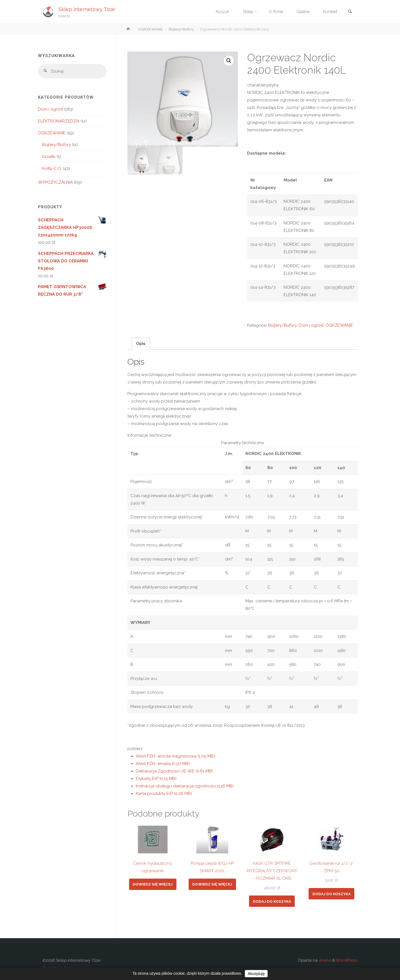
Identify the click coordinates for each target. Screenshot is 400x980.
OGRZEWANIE (150, 29)
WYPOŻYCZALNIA (55, 182)
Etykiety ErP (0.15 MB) (156, 779)
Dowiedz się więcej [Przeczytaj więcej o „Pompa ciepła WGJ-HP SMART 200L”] (212, 884)
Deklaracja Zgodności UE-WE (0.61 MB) (174, 771)
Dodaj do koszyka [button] (272, 901)
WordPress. (347, 960)
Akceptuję (256, 974)
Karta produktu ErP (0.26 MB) (164, 794)
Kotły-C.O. (52, 168)
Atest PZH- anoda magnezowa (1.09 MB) (175, 756)
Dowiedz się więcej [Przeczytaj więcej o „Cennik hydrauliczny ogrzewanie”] (153, 884)
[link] (350, 12)
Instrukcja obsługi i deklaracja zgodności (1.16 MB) (185, 786)
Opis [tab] (141, 344)
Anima (324, 960)
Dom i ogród (311, 325)
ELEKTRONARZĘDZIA (59, 121)
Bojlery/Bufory (181, 29)
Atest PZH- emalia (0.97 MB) (163, 764)
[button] (229, 61)
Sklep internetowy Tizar (87, 9)
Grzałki (49, 157)
